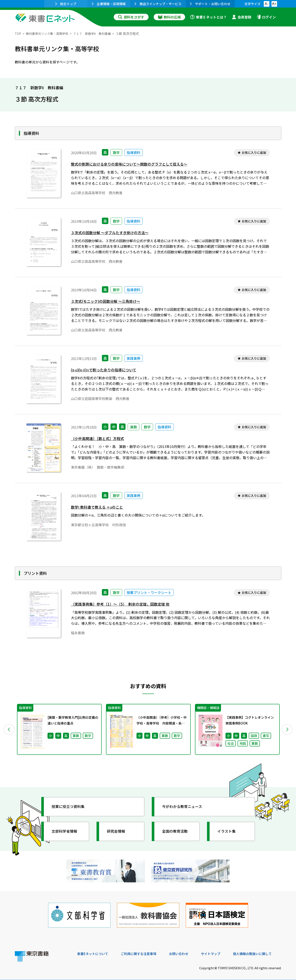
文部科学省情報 (66, 831)
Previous (9, 729)
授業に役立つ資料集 (70, 807)
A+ (274, 4)
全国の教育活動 (176, 831)
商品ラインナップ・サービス (158, 4)
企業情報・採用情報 (109, 4)
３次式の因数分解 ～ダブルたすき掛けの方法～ (112, 233)
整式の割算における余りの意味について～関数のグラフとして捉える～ (133, 165)
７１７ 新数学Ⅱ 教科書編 (97, 33)
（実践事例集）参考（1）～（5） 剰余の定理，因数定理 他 (123, 605)
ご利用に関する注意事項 (142, 951)
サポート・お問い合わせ (210, 4)
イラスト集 (228, 831)
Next (288, 729)
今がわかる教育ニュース (184, 807)
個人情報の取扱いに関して (261, 951)
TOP (18, 33)
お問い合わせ (184, 951)
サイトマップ (217, 951)
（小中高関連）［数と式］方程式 (99, 439)
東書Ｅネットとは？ (209, 17)
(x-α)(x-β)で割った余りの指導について (106, 370)
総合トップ (66, 4)
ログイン (266, 17)
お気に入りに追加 (253, 153)
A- (267, 4)
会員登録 (242, 17)
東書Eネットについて (94, 951)
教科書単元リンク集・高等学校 (49, 33)
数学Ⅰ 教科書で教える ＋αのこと (98, 508)
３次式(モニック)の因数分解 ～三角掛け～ (108, 302)
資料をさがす (131, 17)
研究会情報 (117, 831)
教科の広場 (169, 17)
